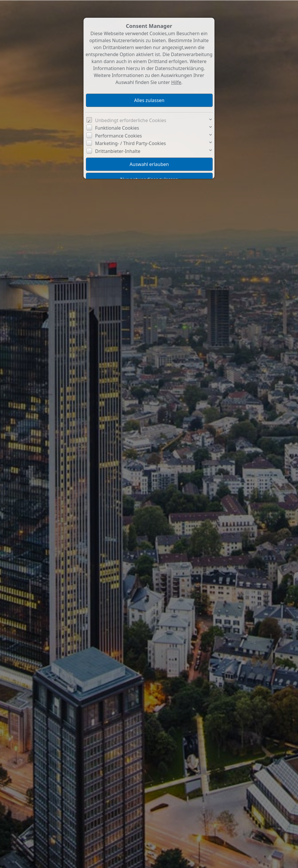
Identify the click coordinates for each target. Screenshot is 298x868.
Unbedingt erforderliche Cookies (131, 120)
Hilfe (176, 82)
